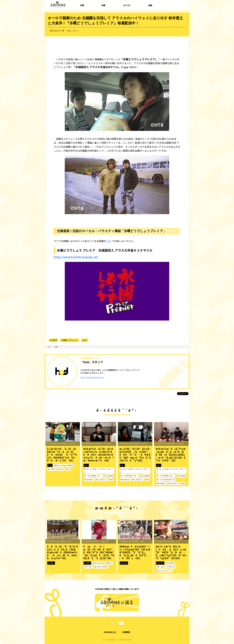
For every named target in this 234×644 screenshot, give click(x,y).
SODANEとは (110, 632)
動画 (56, 347)
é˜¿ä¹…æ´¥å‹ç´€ (102, 541)
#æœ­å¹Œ (71, 465)
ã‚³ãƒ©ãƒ (51, 563)
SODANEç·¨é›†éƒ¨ (66, 541)
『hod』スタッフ (72, 31)
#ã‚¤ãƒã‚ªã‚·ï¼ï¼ (164, 571)
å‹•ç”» (50, 465)
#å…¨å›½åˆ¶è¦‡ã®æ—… (93, 476)
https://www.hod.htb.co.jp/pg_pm (76, 257)
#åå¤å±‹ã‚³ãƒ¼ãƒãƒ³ (166, 480)
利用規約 (126, 632)
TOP (49, 347)
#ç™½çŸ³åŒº (170, 563)
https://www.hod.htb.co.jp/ (92, 377)
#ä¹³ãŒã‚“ (88, 567)
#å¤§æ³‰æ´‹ (89, 480)
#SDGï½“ (109, 563)
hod (126, 67)
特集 (104, 5)
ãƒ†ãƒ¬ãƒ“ (124, 563)
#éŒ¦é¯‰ (57, 465)
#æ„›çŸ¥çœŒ (109, 476)
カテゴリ (127, 5)
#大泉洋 (53, 340)
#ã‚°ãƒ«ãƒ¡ (61, 469)
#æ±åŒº (52, 469)
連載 (150, 5)
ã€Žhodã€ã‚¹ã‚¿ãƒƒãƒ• (68, 444)
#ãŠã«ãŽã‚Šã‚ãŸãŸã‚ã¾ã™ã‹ (98, 470)
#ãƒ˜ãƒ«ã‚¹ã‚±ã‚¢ (98, 563)
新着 (82, 5)
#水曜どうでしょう (70, 340)
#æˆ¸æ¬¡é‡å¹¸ (102, 480)
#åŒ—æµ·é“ (162, 567)
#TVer (68, 469)
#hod (85, 340)
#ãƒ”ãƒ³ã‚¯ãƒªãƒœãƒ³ (101, 567)
